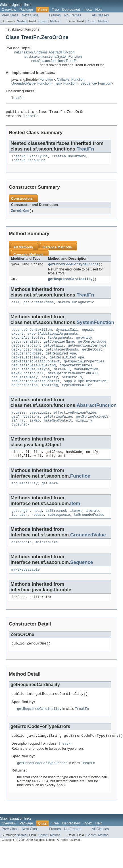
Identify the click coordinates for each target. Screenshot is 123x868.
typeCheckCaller (77, 398)
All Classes (100, 15)
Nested (22, 21)
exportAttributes (28, 344)
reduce (38, 533)
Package (26, 10)
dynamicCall (67, 335)
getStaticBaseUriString (34, 375)
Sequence (88, 83)
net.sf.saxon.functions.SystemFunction (52, 57)
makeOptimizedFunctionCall (73, 384)
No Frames (73, 15)
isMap (35, 435)
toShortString (24, 398)
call (15, 307)
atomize (18, 426)
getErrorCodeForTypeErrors (73, 268)
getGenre (50, 500)
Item (58, 83)
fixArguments (60, 344)
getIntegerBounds (62, 357)
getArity (84, 344)
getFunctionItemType (87, 353)
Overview (9, 10)
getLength (20, 528)
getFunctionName (27, 357)
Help (99, 10)
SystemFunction (95, 327)
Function (46, 80)
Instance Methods (57, 250)
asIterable (21, 561)
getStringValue (58, 431)
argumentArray (24, 500)
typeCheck (20, 440)
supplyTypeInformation (85, 394)
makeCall (62, 380)
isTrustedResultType (31, 380)
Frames (55, 15)
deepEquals (40, 426)
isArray (18, 435)
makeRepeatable (26, 589)
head (37, 528)
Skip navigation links (16, 5)
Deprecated (71, 10)
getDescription (26, 353)
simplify (84, 435)
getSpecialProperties (84, 371)
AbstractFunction (97, 418)
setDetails (72, 389)
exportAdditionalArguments (53, 339)
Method (55, 21)
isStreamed (56, 528)
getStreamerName (39, 307)
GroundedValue (23, 83)
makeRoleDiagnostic (76, 307)
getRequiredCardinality (70, 283)
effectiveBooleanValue (75, 426)
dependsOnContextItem (32, 335)
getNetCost (92, 357)
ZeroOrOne (20, 214)
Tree (55, 10)
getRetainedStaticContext (36, 371)
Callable (63, 80)
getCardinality (26, 348)
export (17, 339)
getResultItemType (29, 366)
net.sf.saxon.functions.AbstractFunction (44, 52)
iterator (19, 533)
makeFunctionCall (28, 384)
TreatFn (17, 98)
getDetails (54, 353)
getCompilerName (59, 348)
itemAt (76, 528)
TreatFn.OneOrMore (69, 158)
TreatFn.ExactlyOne (30, 158)
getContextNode (92, 348)
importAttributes (76, 375)
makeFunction (86, 380)
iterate (93, 528)
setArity (50, 389)
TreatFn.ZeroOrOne (29, 163)
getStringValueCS (92, 431)
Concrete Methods (28, 258)
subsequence (59, 533)
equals (88, 335)
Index (88, 10)
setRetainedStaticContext (36, 394)
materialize (47, 561)
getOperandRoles (27, 362)
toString (50, 398)
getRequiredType (61, 362)
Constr (43, 21)
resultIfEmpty (24, 389)
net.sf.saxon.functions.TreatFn (54, 61)
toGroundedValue (89, 533)
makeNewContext (58, 435)
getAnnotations (26, 431)
